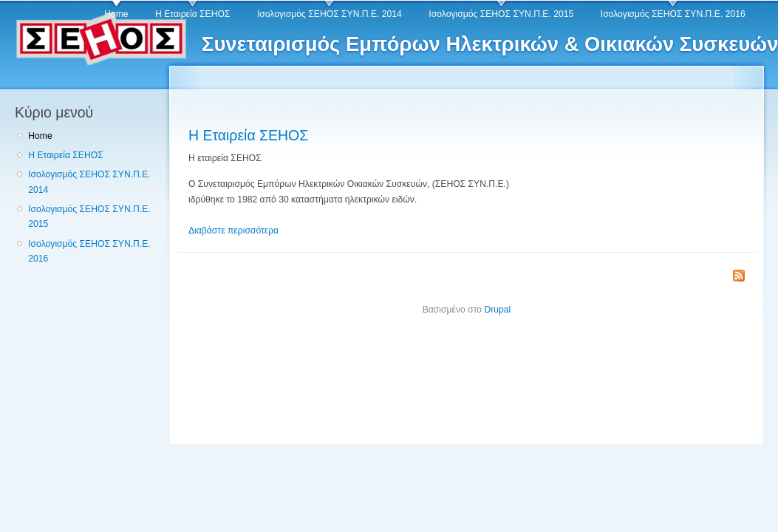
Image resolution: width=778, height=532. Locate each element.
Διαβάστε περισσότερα (233, 231)
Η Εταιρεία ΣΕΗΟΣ (192, 14)
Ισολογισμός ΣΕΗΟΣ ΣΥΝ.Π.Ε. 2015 (501, 14)
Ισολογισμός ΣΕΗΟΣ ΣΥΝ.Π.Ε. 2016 (673, 14)
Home (116, 14)
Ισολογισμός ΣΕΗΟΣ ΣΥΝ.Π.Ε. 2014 (330, 14)
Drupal (497, 310)
